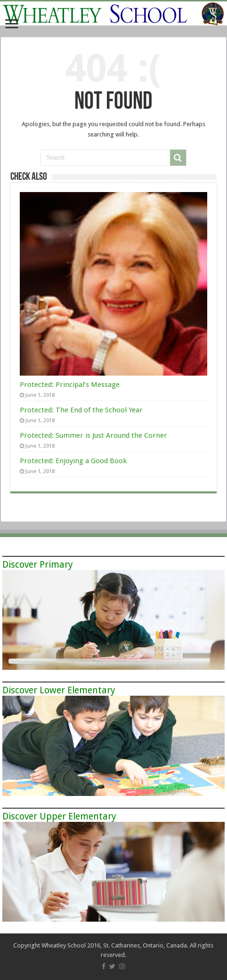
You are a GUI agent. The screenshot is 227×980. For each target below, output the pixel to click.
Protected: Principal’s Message (70, 385)
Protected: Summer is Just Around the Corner (93, 435)
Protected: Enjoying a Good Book (73, 461)
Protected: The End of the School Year (81, 410)
